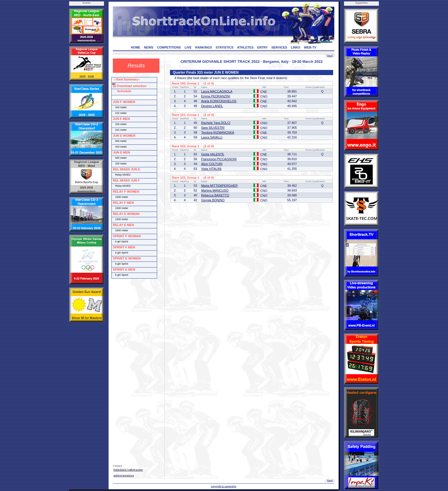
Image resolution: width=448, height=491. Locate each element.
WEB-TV (310, 47)
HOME (136, 47)
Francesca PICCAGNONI (219, 159)
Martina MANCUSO (215, 190)
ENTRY (262, 47)
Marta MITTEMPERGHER (219, 186)
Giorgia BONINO (213, 200)
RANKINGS (204, 47)
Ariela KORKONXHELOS (219, 101)
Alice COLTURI (212, 164)
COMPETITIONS (169, 47)
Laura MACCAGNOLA (217, 91)
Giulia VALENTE (213, 154)
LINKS (296, 47)
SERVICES (279, 47)
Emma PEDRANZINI (216, 96)
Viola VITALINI (211, 169)
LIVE (188, 47)
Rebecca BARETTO (215, 195)
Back (330, 56)
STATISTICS (225, 47)
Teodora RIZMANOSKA (218, 132)
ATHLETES (245, 47)
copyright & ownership (224, 486)
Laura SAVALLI (212, 137)
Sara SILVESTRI (213, 128)
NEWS (149, 47)
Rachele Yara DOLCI (216, 123)
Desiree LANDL (212, 106)
